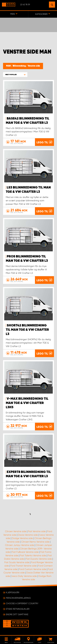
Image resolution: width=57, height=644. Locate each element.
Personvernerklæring (18, 598)
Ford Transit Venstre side (23, 566)
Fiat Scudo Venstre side (17, 562)
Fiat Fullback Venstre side (25, 552)
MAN (9, 66)
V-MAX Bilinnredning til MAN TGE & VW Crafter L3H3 (27, 403)
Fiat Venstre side (37, 531)
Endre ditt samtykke (17, 614)
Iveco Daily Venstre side (24, 576)
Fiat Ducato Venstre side (39, 559)
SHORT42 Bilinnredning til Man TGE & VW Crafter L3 (27, 330)
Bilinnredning (20, 66)
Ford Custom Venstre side (33, 569)
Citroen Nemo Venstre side (35, 542)
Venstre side (34, 66)
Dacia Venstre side (28, 535)
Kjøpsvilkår (13, 592)
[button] (15, 75)
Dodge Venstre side (22, 538)
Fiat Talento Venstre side (33, 555)
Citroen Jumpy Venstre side (20, 545)
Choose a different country (22, 603)
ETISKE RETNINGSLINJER (18, 609)
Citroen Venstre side (16, 531)
